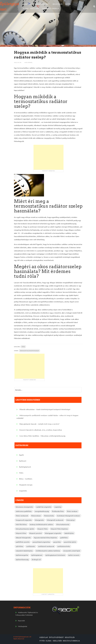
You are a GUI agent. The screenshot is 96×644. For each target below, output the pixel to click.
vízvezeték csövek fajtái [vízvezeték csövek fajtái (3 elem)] (72, 551)
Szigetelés (57, 4)
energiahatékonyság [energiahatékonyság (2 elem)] (42, 511)
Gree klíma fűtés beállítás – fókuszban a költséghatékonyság (42, 436)
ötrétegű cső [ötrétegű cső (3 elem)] (36, 559)
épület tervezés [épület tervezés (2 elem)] (74, 555)
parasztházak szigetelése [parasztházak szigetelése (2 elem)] (41, 542)
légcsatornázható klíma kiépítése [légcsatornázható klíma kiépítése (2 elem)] (45, 538)
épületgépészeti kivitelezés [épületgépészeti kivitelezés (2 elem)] (55, 555)
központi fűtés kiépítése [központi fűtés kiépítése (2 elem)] (59, 529)
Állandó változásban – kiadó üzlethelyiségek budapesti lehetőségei (45, 409)
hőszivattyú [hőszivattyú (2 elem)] (71, 520)
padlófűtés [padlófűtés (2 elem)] (64, 538)
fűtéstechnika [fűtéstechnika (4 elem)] (49, 516)
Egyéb (21, 455)
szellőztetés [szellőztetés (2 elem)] (31, 546)
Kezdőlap (27, 4)
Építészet (23, 461)
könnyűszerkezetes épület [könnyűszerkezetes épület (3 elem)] (25, 529)
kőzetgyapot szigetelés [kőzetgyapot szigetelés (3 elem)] (53, 533)
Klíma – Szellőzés (31, 9)
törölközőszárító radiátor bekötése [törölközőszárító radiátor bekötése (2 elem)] (48, 551)
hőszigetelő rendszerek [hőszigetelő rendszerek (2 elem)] (55, 520)
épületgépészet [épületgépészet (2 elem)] (37, 555)
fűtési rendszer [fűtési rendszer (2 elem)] (72, 511)
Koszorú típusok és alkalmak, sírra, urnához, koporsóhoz (41, 430)
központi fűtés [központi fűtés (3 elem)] (43, 529)
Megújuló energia (51, 9)
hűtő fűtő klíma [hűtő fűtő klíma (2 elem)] (21, 524)
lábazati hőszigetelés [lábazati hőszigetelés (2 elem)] (23, 538)
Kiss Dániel (29, 62)
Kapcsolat (21, 621)
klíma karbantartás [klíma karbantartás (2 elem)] (63, 524)
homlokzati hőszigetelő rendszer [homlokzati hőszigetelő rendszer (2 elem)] (68, 516)
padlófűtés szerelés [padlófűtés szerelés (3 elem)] (23, 542)
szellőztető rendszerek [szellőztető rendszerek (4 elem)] (46, 546)
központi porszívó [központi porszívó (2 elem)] (36, 533)
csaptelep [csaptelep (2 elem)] (58, 507)
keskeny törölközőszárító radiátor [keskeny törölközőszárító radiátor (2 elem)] (41, 524)
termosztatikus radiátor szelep (29, 351)
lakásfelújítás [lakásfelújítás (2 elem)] (69, 533)
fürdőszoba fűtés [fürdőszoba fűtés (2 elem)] (58, 511)
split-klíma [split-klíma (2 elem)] (20, 546)
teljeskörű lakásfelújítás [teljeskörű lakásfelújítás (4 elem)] (24, 551)
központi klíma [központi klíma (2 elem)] (21, 533)
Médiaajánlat (23, 626)
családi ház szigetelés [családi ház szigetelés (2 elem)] (44, 507)
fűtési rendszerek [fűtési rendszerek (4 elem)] (22, 516)
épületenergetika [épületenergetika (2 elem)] (22, 555)
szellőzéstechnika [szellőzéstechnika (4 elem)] (64, 546)
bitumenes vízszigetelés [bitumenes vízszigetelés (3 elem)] (24, 507)
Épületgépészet (42, 4)
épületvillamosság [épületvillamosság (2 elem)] (22, 559)
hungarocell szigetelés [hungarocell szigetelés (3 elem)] (24, 520)
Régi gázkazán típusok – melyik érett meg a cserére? (39, 424)
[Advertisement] (48, 157)
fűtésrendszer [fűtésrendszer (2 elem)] (36, 516)
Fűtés (68, 4)
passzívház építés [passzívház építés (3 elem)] (70, 542)
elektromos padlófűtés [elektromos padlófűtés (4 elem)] (24, 511)
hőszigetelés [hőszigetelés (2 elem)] (39, 520)
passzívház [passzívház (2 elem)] (57, 542)
